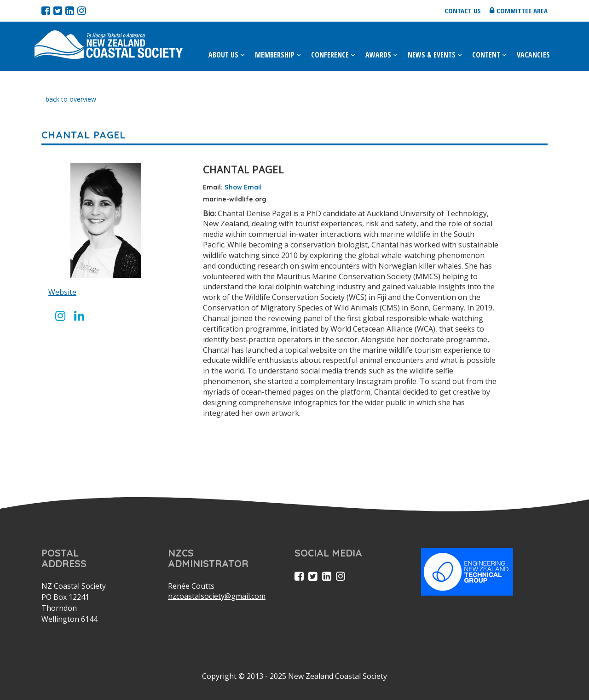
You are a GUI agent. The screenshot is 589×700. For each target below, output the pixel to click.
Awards (378, 55)
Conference (330, 55)
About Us (223, 55)
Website (62, 292)
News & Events (432, 55)
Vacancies (533, 55)
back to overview (71, 99)
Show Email (243, 187)
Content (486, 55)
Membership (275, 55)
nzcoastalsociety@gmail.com (217, 596)
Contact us (463, 11)
